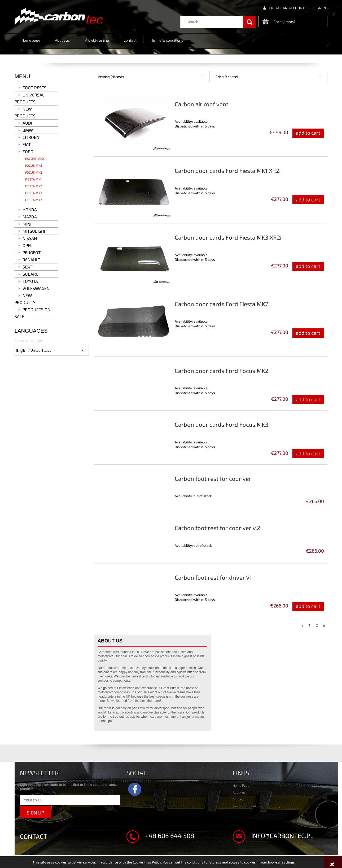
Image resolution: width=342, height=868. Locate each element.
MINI (27, 224)
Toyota (30, 281)
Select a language (28, 341)
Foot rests (34, 88)
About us (239, 792)
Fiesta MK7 (34, 200)
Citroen (31, 137)
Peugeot (32, 252)
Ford (28, 151)
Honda (30, 210)
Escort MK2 (35, 158)
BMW (28, 130)
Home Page (241, 785)
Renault (31, 260)
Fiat (27, 144)
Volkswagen (36, 288)
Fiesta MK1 (33, 179)
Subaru (31, 274)
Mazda (30, 217)
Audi (27, 123)
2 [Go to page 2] (317, 625)
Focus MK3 (34, 172)
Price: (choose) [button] (227, 77)
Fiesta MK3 (34, 193)
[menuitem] (31, 40)
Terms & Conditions (247, 806)
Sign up (36, 813)
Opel (27, 245)
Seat (27, 267)
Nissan (30, 238)
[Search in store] (213, 22)
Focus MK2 (34, 165)
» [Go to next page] (324, 625)
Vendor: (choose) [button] (111, 77)
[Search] (249, 22)
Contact (238, 799)
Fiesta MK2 (34, 186)
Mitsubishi (34, 231)
